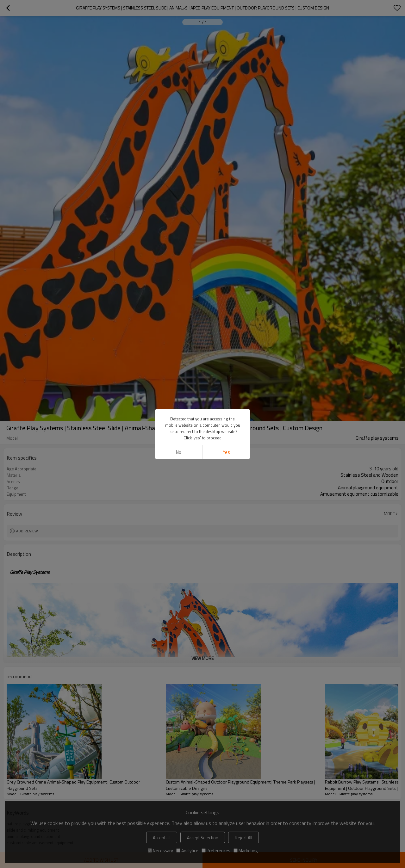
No (179, 452)
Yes (226, 452)
